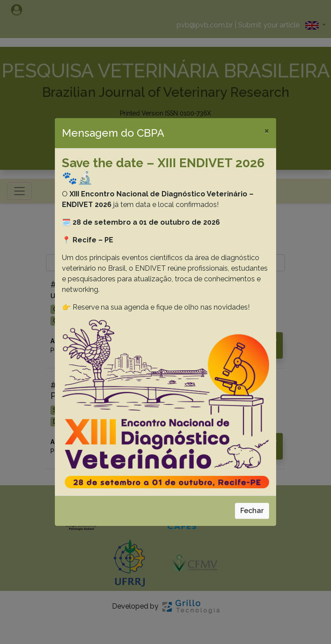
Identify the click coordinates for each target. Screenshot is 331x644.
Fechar (252, 511)
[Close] (267, 130)
